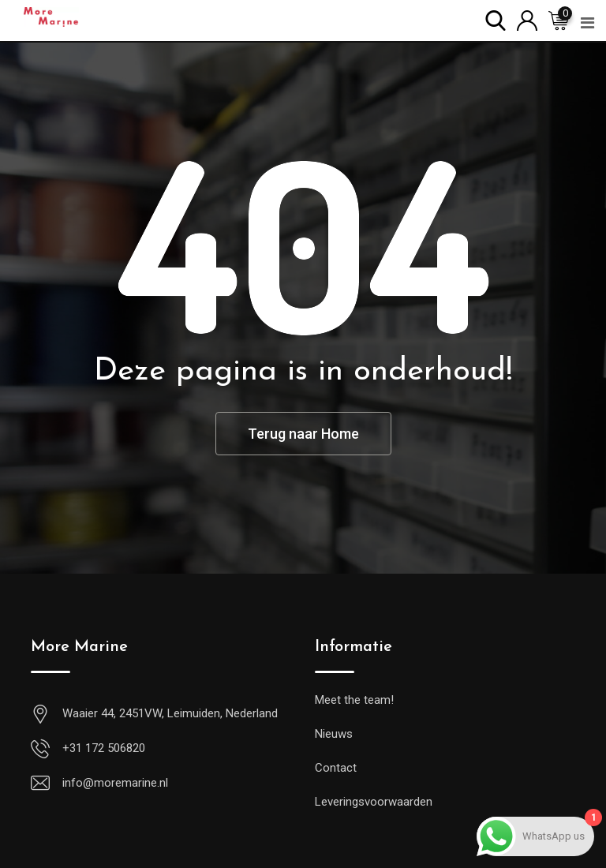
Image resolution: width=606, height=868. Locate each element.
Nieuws (334, 734)
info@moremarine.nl (115, 783)
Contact (336, 768)
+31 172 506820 (104, 748)
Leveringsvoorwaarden (374, 802)
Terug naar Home (303, 434)
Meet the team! (354, 700)
